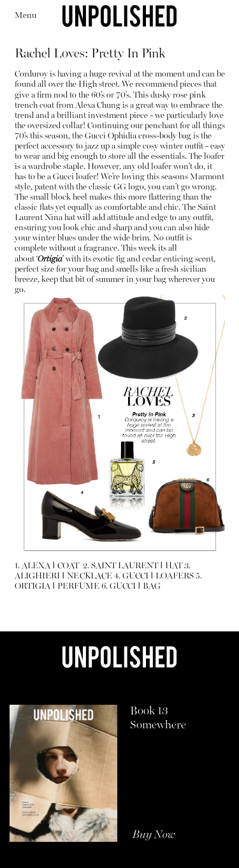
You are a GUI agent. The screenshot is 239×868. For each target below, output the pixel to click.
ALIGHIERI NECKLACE (63, 576)
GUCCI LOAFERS (158, 576)
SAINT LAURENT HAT (137, 566)
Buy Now (154, 835)
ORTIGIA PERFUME (57, 586)
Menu (25, 16)
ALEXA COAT (51, 566)
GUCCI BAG (135, 586)
